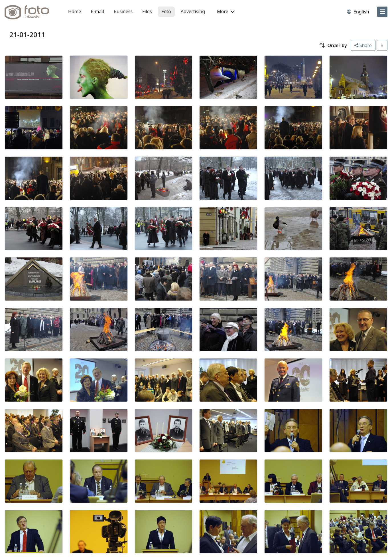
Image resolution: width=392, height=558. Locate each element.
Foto (166, 11)
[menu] (382, 12)
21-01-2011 (27, 34)
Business (123, 11)
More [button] (226, 11)
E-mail (98, 11)
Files (147, 11)
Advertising (193, 11)
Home (75, 11)
